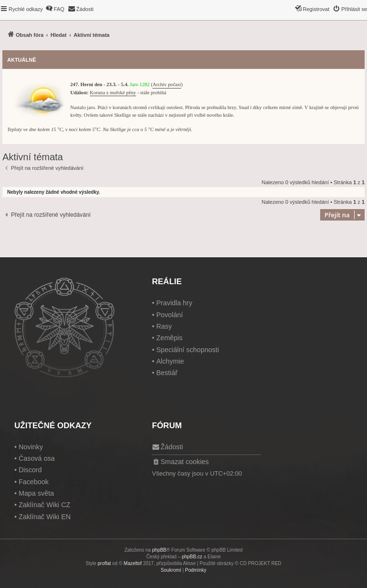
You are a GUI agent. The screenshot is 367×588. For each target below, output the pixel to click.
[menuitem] (55, 9)
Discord (30, 470)
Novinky (31, 447)
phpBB (159, 550)
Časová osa (37, 458)
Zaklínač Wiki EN (45, 517)
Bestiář (167, 373)
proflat (104, 563)
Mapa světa (36, 493)
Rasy (164, 326)
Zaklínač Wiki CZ (44, 505)
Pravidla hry (174, 303)
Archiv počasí (167, 84)
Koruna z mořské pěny (113, 93)
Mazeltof (133, 563)
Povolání (170, 315)
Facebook (34, 482)
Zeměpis (169, 338)
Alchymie (170, 361)
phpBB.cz (192, 557)
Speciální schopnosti (188, 350)
